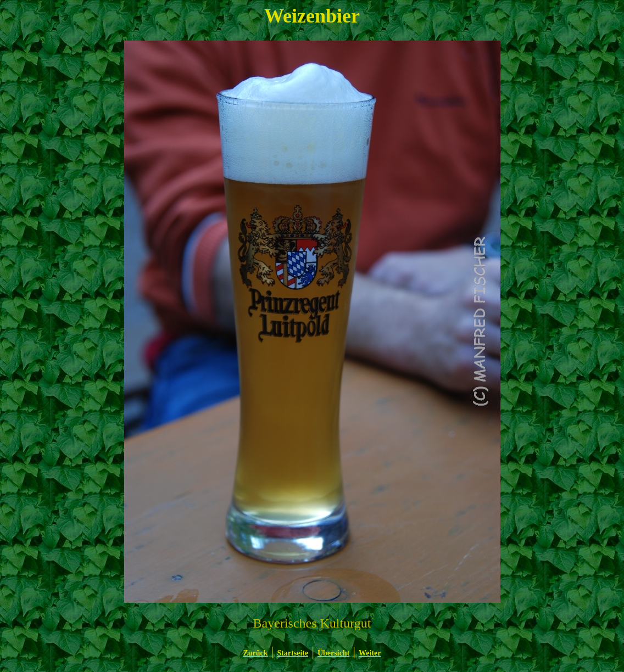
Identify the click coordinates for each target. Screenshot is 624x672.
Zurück (255, 653)
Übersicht (333, 653)
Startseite (292, 653)
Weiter (370, 653)
